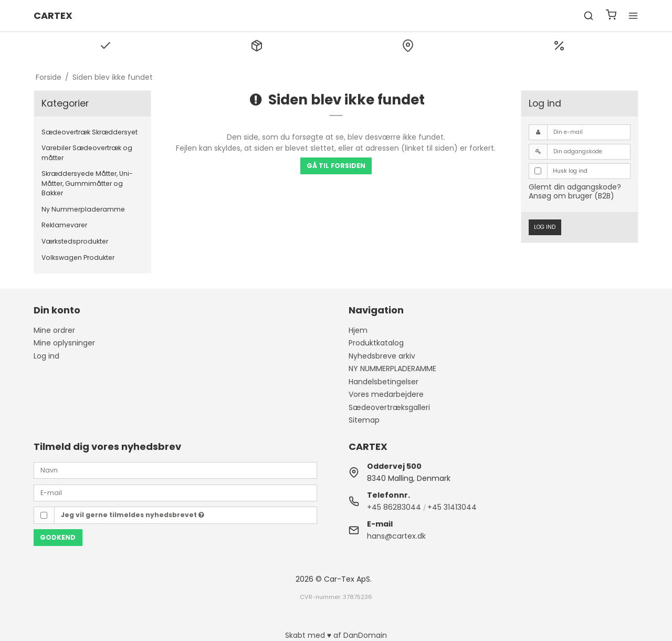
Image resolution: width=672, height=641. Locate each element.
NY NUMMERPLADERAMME (392, 369)
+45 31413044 (452, 507)
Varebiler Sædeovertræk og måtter (87, 153)
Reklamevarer (64, 225)
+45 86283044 (394, 507)
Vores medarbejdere (386, 394)
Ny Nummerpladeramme (83, 209)
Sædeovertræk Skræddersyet (90, 132)
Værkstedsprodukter (75, 241)
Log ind (545, 227)
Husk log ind (570, 171)
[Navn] (175, 470)
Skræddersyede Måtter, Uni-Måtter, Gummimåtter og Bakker (87, 183)
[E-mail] (175, 492)
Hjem (358, 330)
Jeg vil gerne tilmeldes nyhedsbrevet (133, 515)
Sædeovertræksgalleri (389, 407)
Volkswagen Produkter (78, 258)
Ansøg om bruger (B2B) (571, 196)
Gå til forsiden (336, 166)
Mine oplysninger (64, 343)
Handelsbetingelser (384, 382)
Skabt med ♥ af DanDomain (336, 635)
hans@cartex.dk (396, 536)
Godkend (58, 537)
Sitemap (364, 420)
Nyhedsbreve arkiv (382, 356)
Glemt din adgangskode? (575, 187)
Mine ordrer (54, 330)
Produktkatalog (376, 343)
